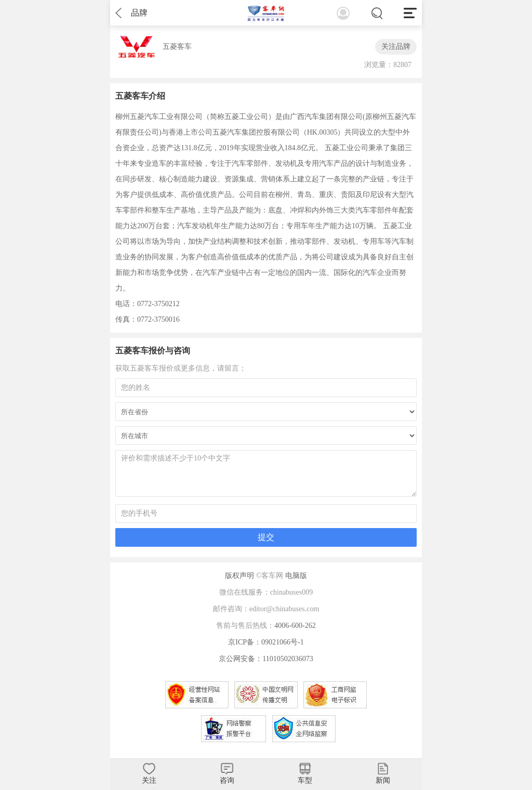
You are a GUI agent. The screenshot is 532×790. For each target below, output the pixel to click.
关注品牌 (396, 47)
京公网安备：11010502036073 (266, 659)
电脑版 (296, 576)
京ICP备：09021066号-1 (266, 642)
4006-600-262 (295, 626)
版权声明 (240, 576)
